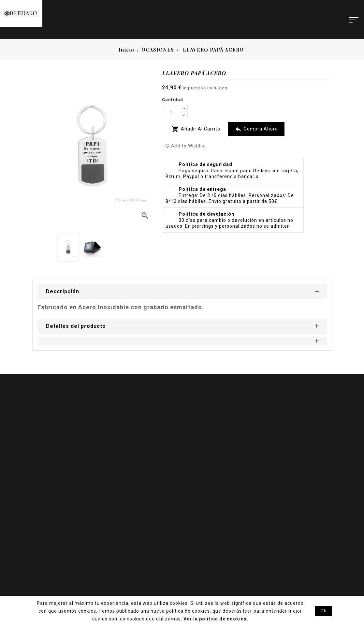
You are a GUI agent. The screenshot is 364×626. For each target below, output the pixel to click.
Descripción (63, 291)
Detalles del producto (76, 326)
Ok (323, 611)
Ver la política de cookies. (216, 619)
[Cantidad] (171, 112)
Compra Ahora (256, 129)
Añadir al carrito (196, 129)
